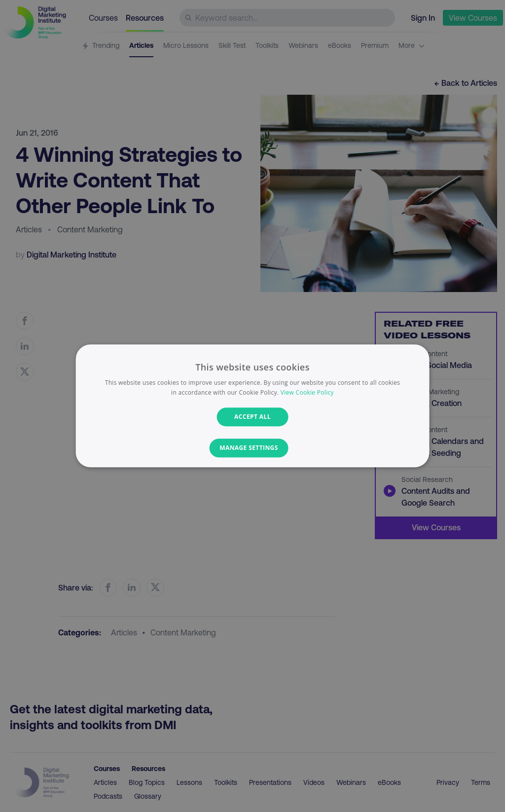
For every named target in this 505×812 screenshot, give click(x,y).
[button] (252, 448)
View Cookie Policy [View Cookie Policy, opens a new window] (307, 393)
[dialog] (253, 406)
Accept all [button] (252, 417)
